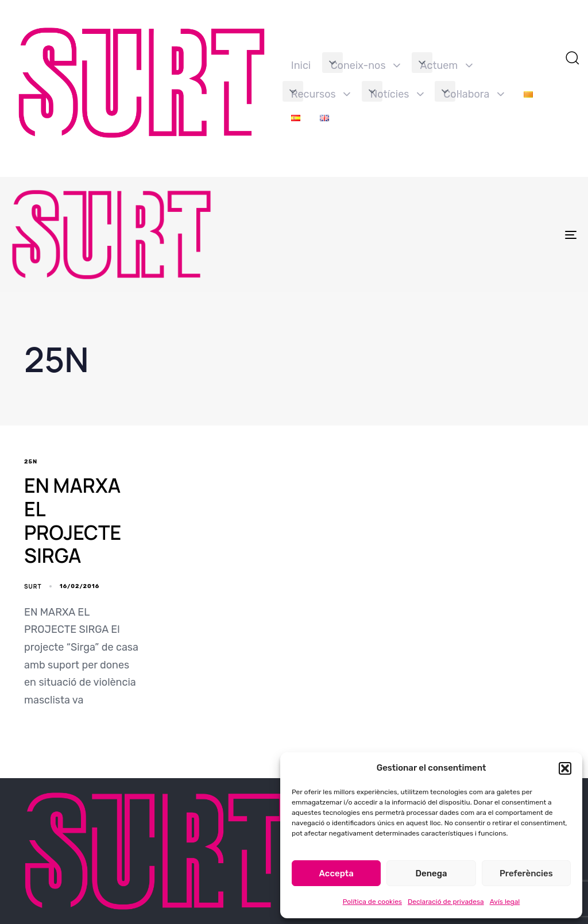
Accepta (336, 873)
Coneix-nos (365, 65)
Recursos (321, 94)
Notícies (397, 94)
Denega (431, 873)
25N (31, 462)
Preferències (526, 873)
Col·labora (474, 94)
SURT (33, 586)
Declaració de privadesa (446, 902)
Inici (301, 65)
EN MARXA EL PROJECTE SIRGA (73, 520)
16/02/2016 (80, 586)
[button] (565, 768)
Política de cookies (372, 902)
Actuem (446, 65)
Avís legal (505, 902)
